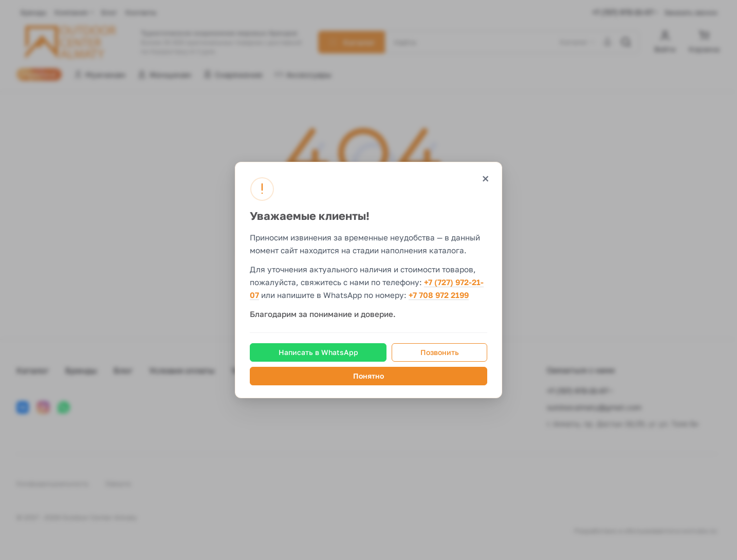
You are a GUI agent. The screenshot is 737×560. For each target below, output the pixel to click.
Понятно (368, 376)
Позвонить (440, 352)
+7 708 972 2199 (439, 295)
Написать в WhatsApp (318, 352)
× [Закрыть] (485, 179)
